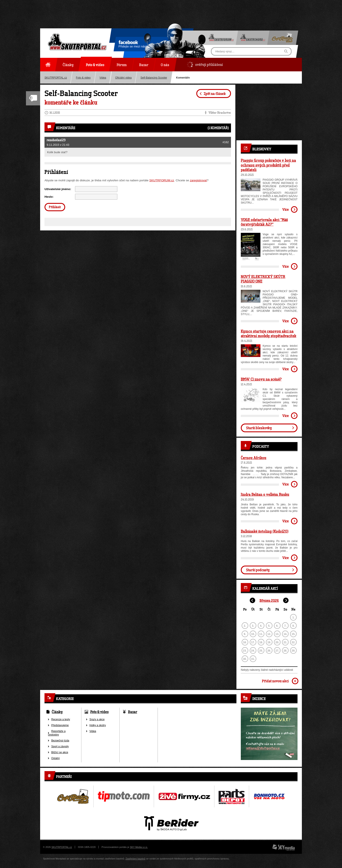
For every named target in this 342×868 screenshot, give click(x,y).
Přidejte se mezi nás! (133, 45)
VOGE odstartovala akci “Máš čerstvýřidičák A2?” (264, 222)
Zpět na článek (215, 93)
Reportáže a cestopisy (57, 733)
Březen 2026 (269, 600)
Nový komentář (33, 98)
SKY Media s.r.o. (139, 847)
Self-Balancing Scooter (154, 78)
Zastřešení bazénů (136, 859)
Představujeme (60, 725)
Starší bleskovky (259, 428)
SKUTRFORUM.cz (162, 180)
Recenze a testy (61, 719)
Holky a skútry (98, 725)
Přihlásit (55, 207)
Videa (103, 78)
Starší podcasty (258, 570)
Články (57, 712)
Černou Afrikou (254, 458)
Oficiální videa (123, 78)
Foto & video (83, 78)
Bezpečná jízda (60, 741)
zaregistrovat (198, 180)
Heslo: (49, 197)
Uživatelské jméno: (58, 189)
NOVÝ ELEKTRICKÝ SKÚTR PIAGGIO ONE (263, 279)
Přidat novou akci (275, 681)
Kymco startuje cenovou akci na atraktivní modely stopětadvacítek (268, 333)
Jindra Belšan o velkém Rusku (265, 494)
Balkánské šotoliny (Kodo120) (265, 531)
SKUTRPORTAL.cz (56, 78)
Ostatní (56, 758)
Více (286, 209)
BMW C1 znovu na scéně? (261, 379)
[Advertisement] (171, 10)
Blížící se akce (60, 752)
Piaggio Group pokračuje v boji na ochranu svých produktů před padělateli (268, 165)
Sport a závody (60, 746)
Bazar (133, 712)
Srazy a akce (97, 719)
